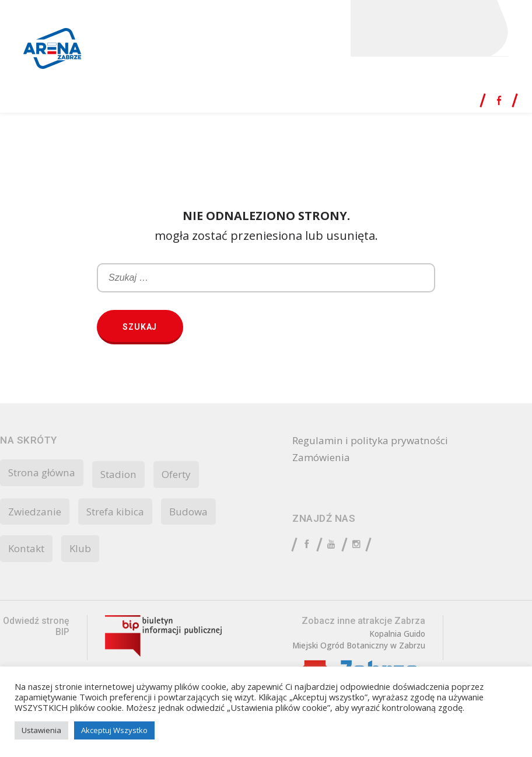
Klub (85, 550)
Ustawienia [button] (41, 730)
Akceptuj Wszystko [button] (114, 730)
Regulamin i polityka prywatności (376, 441)
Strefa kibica (121, 512)
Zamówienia (323, 459)
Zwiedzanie (36, 512)
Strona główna (45, 473)
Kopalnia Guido (400, 636)
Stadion (125, 475)
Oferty (186, 475)
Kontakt (28, 550)
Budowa (198, 512)
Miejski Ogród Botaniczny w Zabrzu (360, 648)
